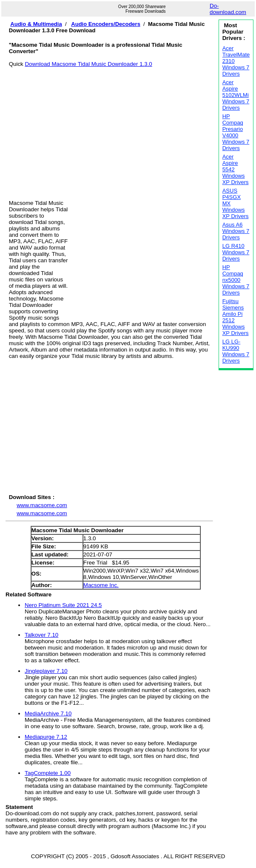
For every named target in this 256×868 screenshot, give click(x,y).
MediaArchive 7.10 (48, 713)
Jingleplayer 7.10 (46, 671)
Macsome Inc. (101, 585)
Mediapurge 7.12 (46, 737)
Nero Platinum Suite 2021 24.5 (63, 605)
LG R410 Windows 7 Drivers (236, 252)
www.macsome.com (42, 505)
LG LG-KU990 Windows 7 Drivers (236, 351)
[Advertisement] (111, 127)
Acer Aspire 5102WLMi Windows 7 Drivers (236, 95)
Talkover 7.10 (41, 635)
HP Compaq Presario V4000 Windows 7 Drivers (236, 132)
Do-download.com (228, 9)
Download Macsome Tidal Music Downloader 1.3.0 (88, 64)
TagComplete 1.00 (48, 773)
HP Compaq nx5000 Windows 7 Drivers (236, 280)
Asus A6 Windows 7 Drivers (236, 231)
